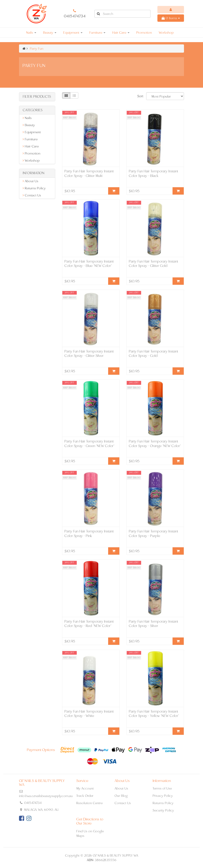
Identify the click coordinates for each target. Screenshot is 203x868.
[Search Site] (98, 14)
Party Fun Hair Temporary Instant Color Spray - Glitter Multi (89, 173)
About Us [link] (30, 181)
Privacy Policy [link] (163, 796)
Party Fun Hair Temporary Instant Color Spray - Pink (89, 533)
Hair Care (121, 33)
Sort (140, 96)
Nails (31, 33)
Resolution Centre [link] (89, 803)
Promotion (144, 33)
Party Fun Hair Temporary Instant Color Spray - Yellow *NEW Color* (154, 714)
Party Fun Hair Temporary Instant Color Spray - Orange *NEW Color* (155, 443)
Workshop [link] (31, 160)
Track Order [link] (85, 796)
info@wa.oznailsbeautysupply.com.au (46, 796)
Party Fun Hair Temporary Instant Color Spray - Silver (153, 624)
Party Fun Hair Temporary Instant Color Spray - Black (153, 173)
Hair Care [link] (31, 146)
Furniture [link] (30, 139)
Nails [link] (27, 118)
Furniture (97, 33)
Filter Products (37, 97)
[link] (22, 818)
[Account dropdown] (171, 10)
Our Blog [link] (121, 796)
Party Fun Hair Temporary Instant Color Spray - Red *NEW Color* (89, 624)
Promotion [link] (32, 153)
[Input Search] (126, 14)
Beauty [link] (29, 125)
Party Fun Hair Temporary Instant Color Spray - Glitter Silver (89, 354)
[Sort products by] (165, 96)
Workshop (166, 33)
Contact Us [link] (32, 195)
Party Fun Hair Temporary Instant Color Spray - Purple (153, 533)
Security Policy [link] (163, 810)
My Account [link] (85, 788)
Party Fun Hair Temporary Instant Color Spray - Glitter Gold (153, 264)
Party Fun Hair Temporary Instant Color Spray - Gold (153, 354)
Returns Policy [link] (34, 188)
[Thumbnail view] (66, 95)
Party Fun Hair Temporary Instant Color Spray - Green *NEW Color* (89, 443)
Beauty (50, 33)
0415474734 (75, 16)
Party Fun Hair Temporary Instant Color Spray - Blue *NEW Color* (89, 264)
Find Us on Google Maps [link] (90, 833)
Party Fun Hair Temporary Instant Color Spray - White (89, 714)
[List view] (74, 95)
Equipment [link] (32, 132)
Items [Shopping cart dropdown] (171, 18)
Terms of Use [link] (162, 788)
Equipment (73, 33)
